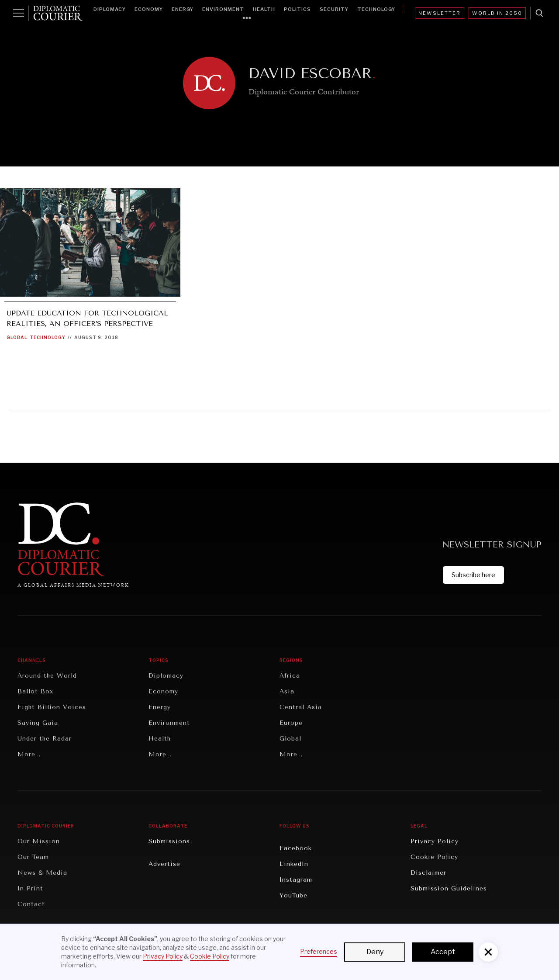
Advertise (164, 864)
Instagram (296, 880)
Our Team (33, 857)
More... (29, 754)
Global (17, 337)
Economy (149, 9)
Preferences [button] (319, 951)
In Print (30, 888)
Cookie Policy (434, 857)
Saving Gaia (38, 723)
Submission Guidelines (449, 888)
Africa (290, 676)
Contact (31, 904)
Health (264, 9)
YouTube (293, 895)
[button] (488, 952)
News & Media (42, 873)
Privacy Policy (435, 841)
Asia (287, 691)
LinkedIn (294, 864)
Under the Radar (45, 739)
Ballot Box (35, 691)
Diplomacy (110, 9)
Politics (297, 9)
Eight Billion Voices (52, 707)
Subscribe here (473, 575)
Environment (223, 9)
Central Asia (301, 707)
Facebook (296, 848)
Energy (183, 9)
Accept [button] (443, 952)
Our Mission (39, 841)
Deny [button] (375, 952)
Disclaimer (428, 873)
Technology (376, 9)
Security (334, 9)
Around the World (47, 676)
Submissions (169, 841)
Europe (291, 723)
